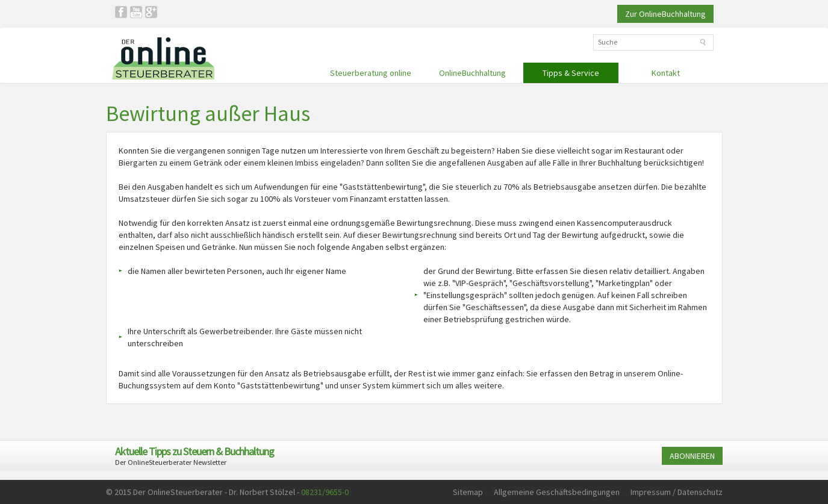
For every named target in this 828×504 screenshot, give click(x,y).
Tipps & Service (571, 73)
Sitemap (468, 492)
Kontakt (666, 73)
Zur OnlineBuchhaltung (665, 14)
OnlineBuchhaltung (472, 73)
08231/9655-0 (325, 492)
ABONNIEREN (692, 456)
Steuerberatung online (371, 73)
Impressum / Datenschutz (677, 492)
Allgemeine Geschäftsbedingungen (557, 492)
